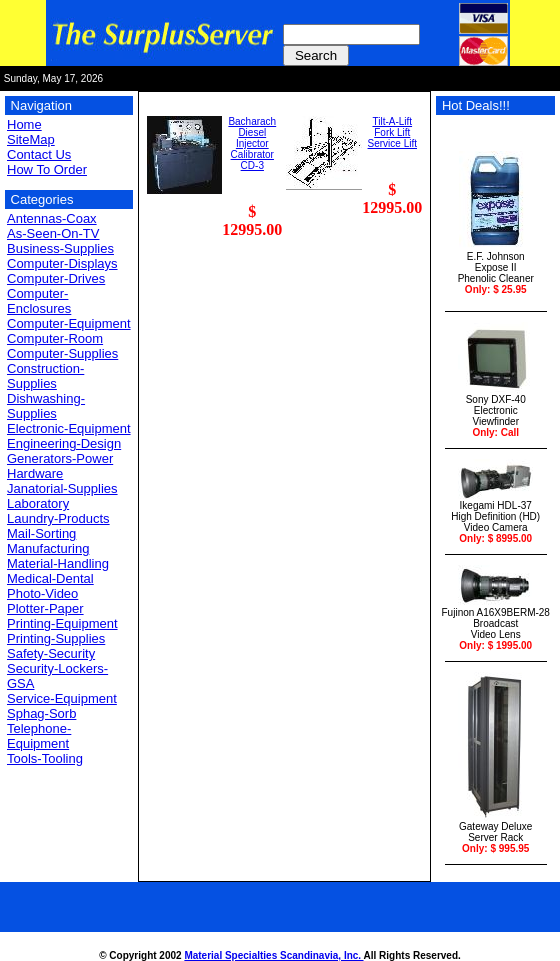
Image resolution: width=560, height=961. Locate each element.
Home (24, 124)
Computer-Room (55, 338)
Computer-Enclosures (39, 301)
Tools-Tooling (45, 758)
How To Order (47, 169)
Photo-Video (42, 593)
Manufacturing (48, 548)
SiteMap (31, 139)
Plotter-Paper (45, 608)
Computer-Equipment (69, 323)
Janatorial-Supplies (62, 488)
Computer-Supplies (62, 353)
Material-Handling (58, 563)
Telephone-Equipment (39, 736)
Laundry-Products (58, 518)
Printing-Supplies (56, 638)
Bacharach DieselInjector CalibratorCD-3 (252, 143)
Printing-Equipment (62, 623)
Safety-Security (51, 653)
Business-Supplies (60, 248)
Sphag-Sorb (41, 713)
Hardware (35, 473)
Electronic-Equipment (69, 428)
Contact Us (39, 154)
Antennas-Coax (52, 218)
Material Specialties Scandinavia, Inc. (273, 955)
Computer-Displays (62, 263)
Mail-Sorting (41, 533)
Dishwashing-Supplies (46, 406)
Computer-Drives (56, 278)
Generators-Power (60, 458)
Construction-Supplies (45, 376)
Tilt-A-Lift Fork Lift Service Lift (392, 132)
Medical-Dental (50, 578)
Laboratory (38, 503)
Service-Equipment (62, 698)
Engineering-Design (64, 443)
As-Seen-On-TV (53, 233)
